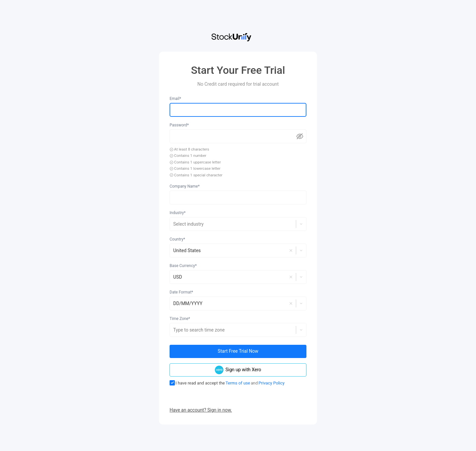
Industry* (178, 213)
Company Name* (185, 186)
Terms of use (238, 383)
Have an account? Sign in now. (201, 410)
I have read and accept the (197, 383)
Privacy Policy (272, 383)
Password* (179, 125)
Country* (177, 239)
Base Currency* (183, 266)
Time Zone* (180, 319)
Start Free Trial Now (238, 351)
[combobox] (174, 224)
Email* (175, 99)
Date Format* (181, 292)
